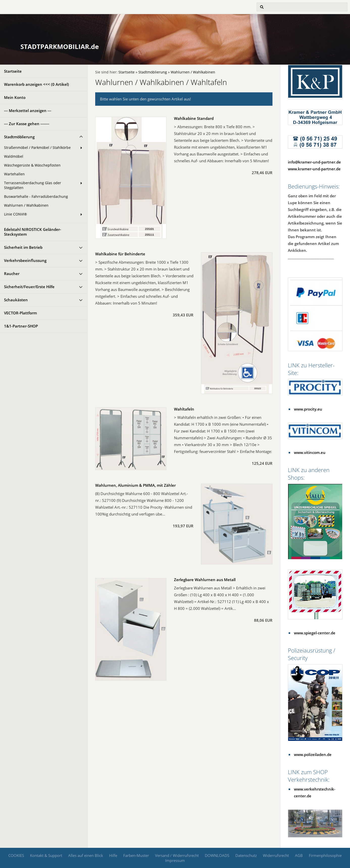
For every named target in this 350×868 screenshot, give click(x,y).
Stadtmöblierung (19, 137)
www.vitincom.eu (310, 452)
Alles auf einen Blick (86, 855)
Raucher (12, 274)
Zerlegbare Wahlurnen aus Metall (205, 580)
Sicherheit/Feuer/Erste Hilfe (29, 287)
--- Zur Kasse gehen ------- (27, 124)
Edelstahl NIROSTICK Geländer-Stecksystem (33, 232)
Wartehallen (14, 174)
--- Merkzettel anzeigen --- (28, 111)
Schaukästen (16, 300)
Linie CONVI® (16, 214)
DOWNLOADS (217, 855)
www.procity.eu (308, 409)
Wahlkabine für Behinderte (120, 254)
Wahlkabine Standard (194, 118)
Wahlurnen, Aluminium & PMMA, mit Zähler (135, 485)
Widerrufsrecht (276, 855)
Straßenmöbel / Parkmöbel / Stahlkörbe (37, 148)
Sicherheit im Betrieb (23, 247)
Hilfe (113, 855)
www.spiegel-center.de (315, 633)
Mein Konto (15, 97)
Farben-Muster (136, 855)
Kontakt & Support (46, 855)
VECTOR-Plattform (20, 313)
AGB (299, 855)
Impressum (175, 860)
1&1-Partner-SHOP (21, 326)
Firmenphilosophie (325, 855)
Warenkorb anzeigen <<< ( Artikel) (36, 84)
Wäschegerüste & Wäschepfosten (32, 165)
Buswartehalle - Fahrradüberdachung (36, 197)
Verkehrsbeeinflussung (25, 260)
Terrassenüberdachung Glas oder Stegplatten (33, 185)
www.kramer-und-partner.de (314, 169)
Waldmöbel (14, 156)
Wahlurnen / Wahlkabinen (26, 205)
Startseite (13, 71)
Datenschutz (246, 855)
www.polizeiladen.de (313, 754)
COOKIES (16, 855)
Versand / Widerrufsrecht (177, 855)
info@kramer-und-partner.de (314, 162)
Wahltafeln (184, 409)
